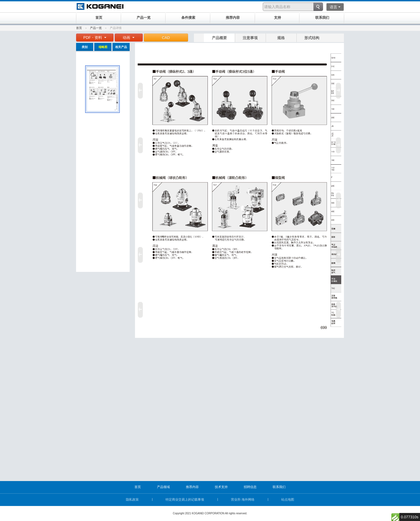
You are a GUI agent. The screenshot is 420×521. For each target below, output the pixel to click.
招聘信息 (250, 487)
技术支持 (221, 487)
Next (339, 198)
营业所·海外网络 (243, 500)
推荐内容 (192, 487)
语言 (335, 7)
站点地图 (288, 500)
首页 (79, 28)
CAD (166, 38)
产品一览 (96, 28)
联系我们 (279, 487)
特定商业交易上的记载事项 (185, 500)
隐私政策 (132, 500)
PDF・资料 (95, 38)
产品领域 (163, 487)
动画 (129, 38)
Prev (140, 198)
